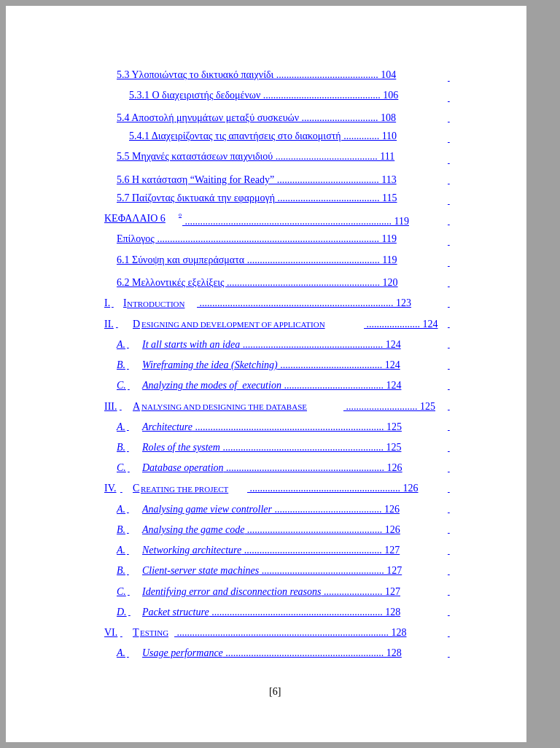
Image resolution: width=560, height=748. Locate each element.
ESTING (154, 633)
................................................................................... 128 (291, 632)
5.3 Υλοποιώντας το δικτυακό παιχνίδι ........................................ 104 (256, 75)
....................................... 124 (272, 385)
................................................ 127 (272, 570)
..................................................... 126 (271, 530)
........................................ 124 (271, 365)
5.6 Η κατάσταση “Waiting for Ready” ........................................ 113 (257, 180)
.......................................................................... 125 (272, 427)
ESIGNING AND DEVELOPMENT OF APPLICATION (233, 324)
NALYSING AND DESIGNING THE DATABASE (224, 407)
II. (109, 324)
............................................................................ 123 (304, 303)
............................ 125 (389, 406)
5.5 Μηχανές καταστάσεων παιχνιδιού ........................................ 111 (256, 156)
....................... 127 (271, 592)
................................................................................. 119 (296, 221)
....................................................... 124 (272, 344)
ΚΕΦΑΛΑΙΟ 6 (135, 218)
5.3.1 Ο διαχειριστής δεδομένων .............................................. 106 (264, 95)
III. (111, 406)
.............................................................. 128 (272, 653)
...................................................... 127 (271, 550)
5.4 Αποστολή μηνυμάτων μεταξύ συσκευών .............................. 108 (256, 118)
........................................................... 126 (333, 488)
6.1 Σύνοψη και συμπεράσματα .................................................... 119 (257, 260)
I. (107, 303)
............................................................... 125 (272, 447)
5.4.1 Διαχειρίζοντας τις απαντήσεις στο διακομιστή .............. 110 (263, 136)
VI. (111, 632)
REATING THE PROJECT (184, 489)
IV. (110, 488)
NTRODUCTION (156, 304)
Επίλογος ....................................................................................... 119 (257, 239)
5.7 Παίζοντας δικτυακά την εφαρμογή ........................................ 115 (257, 198)
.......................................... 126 (271, 509)
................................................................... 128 (271, 612)
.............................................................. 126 (272, 468)
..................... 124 (401, 324)
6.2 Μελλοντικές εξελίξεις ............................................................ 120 (257, 283)
